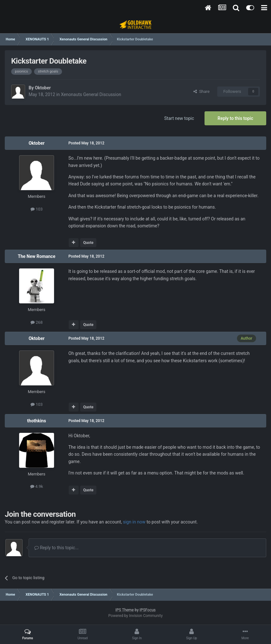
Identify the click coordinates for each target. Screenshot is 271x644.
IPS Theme (125, 610)
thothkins (36, 421)
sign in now (134, 522)
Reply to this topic (235, 118)
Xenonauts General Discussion (91, 94)
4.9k (37, 486)
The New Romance (37, 256)
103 (37, 209)
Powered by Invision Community (136, 616)
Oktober (43, 88)
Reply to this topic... (56, 548)
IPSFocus (148, 610)
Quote (88, 243)
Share (202, 91)
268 (37, 322)
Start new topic (179, 118)
